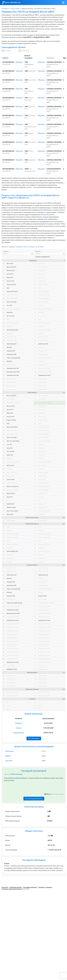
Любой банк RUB (11, 340)
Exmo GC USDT (11, 521)
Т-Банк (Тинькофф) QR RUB (14, 603)
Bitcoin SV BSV (11, 399)
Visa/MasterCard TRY (13, 638)
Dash (8, 288)
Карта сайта (5, 887)
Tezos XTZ (9, 497)
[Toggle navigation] (63, 3)
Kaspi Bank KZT (11, 365)
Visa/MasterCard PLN (13, 645)
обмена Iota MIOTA (47, 215)
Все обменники (34, 738)
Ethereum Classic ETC (13, 486)
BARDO (8, 756)
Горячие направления (43, 257)
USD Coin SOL (10, 465)
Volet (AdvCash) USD (12, 330)
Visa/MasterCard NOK (13, 655)
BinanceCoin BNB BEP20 (14, 309)
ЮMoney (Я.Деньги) (12, 323)
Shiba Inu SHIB (11, 476)
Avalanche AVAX (11, 507)
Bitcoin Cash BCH (11, 267)
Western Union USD (12, 692)
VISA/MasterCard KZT (13, 624)
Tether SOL (10, 455)
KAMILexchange (17, 774)
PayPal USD (10, 326)
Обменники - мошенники (45, 887)
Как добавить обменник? (30, 887)
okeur (8, 709)
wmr (8, 702)
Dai (8, 500)
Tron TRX (9, 305)
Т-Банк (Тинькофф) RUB (13, 358)
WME (8, 527)
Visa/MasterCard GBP (13, 617)
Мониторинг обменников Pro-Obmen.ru (12, 889)
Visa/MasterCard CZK (13, 648)
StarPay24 (19, 723)
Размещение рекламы (16, 887)
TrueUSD (9, 469)
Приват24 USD (11, 666)
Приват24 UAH (11, 596)
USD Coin (9, 458)
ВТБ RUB (9, 361)
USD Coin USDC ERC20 (13, 441)
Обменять (19, 62)
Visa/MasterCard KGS (13, 652)
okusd (8, 705)
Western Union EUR (12, 696)
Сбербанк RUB (11, 351)
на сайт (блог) (40, 247)
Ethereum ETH (11, 270)
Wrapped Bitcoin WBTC (13, 403)
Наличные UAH (11, 389)
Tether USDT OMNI (12, 483)
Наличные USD (11, 379)
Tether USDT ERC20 (12, 291)
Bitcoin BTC (10, 263)
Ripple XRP (10, 277)
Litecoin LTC (10, 274)
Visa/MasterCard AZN (13, 662)
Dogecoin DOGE (11, 284)
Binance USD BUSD (12, 490)
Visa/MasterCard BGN (13, 659)
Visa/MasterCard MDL (13, 631)
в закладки (18, 247)
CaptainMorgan (19, 733)
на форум (32, 247)
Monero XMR (10, 281)
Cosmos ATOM (11, 479)
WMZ (8, 319)
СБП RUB (9, 347)
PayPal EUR (10, 558)
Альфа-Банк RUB (11, 354)
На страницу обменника (34, 799)
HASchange (9, 751)
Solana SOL (10, 312)
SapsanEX (9, 761)
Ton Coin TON (10, 316)
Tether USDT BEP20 (12, 298)
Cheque (19, 728)
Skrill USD (9, 562)
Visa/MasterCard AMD (13, 627)
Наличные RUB (11, 382)
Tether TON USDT (12, 302)
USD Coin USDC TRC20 (13, 462)
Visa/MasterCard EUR (13, 606)
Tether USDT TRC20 (12, 295)
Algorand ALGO (11, 493)
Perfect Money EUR (12, 537)
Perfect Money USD (12, 534)
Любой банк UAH (11, 344)
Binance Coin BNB (12, 472)
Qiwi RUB (9, 530)
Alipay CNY (10, 333)
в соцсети (25, 247)
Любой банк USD (11, 337)
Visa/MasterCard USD (13, 368)
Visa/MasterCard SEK (12, 641)
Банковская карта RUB (13, 372)
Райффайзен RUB (12, 669)
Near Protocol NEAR (12, 511)
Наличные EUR (11, 386)
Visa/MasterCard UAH (13, 375)
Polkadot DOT (11, 504)
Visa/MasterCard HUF (13, 634)
